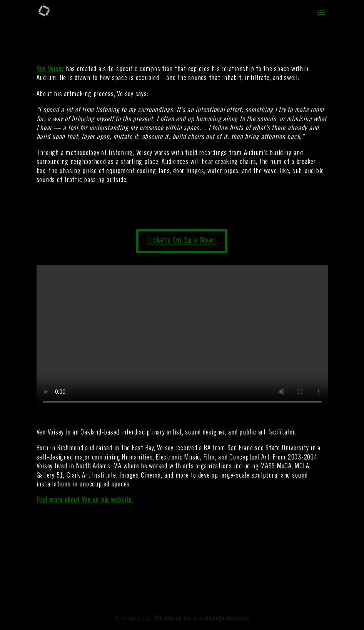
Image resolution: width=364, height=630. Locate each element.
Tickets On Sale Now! (182, 241)
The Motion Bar (173, 619)
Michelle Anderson (227, 619)
